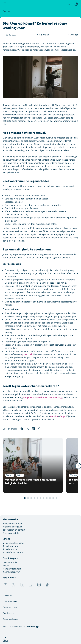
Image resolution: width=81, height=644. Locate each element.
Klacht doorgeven (11, 572)
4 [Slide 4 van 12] (33, 498)
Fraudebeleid (8, 613)
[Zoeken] (69, 4)
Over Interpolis (10, 562)
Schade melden (10, 546)
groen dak (27, 354)
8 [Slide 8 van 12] (45, 498)
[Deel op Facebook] (22, 429)
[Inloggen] (76, 4)
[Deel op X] (28, 429)
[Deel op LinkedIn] (33, 429)
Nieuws (6, 566)
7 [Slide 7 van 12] (42, 498)
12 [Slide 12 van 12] (58, 498)
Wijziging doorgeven (13, 527)
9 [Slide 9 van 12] (48, 498)
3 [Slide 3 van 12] (30, 498)
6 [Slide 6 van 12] (39, 498)
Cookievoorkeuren (10, 619)
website (54, 416)
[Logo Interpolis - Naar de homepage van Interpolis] (16, 4)
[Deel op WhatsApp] (39, 429)
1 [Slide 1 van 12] (23, 498)
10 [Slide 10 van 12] (52, 498)
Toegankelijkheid (10, 607)
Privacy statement (10, 601)
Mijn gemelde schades (14, 543)
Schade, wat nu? (11, 549)
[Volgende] (78, 466)
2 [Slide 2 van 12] (26, 498)
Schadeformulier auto (13, 552)
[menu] (5, 4)
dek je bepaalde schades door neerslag (42, 397)
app (63, 416)
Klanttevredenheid (12, 569)
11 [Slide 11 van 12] (55, 498)
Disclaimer (7, 595)
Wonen (7, 11)
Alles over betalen (11, 533)
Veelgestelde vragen (13, 524)
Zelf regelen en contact (14, 530)
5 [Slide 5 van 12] (36, 498)
